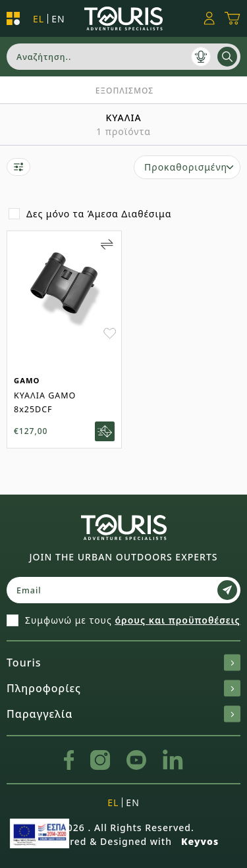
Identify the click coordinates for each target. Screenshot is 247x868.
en (58, 19)
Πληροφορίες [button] (123, 688)
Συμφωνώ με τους (133, 620)
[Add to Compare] (107, 244)
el (39, 19)
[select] (187, 167)
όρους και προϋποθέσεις (177, 620)
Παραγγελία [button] (123, 714)
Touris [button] (123, 663)
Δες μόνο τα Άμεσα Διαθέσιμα (99, 214)
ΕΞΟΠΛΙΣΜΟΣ (124, 91)
